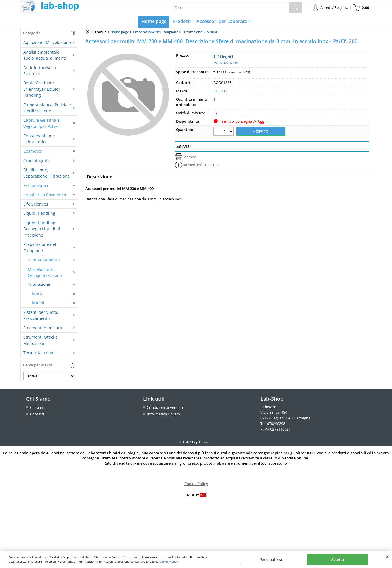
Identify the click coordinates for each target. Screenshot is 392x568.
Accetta (338, 559)
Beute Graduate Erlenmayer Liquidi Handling (42, 90)
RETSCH (220, 92)
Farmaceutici (36, 186)
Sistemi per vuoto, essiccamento (41, 316)
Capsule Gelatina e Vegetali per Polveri (42, 124)
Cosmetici (33, 152)
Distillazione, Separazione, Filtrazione (47, 173)
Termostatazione (39, 353)
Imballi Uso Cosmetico (45, 195)
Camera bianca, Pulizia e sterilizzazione (47, 108)
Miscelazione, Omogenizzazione (45, 273)
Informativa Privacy (164, 415)
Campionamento (44, 260)
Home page (154, 22)
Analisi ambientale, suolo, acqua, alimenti (45, 55)
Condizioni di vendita (165, 408)
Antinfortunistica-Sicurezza (40, 71)
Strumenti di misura (43, 328)
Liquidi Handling (39, 214)
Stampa (190, 157)
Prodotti (182, 22)
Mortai (38, 294)
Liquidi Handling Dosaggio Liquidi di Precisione (42, 229)
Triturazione (39, 285)
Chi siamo (38, 408)
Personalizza (271, 559)
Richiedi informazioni (201, 165)
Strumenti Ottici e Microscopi (40, 341)
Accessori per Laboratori (224, 22)
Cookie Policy (169, 561)
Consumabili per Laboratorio (39, 139)
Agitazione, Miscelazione (47, 43)
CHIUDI (387, 556)
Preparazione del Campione (40, 248)
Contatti (37, 415)
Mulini (38, 303)
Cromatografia (37, 161)
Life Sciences (36, 204)
